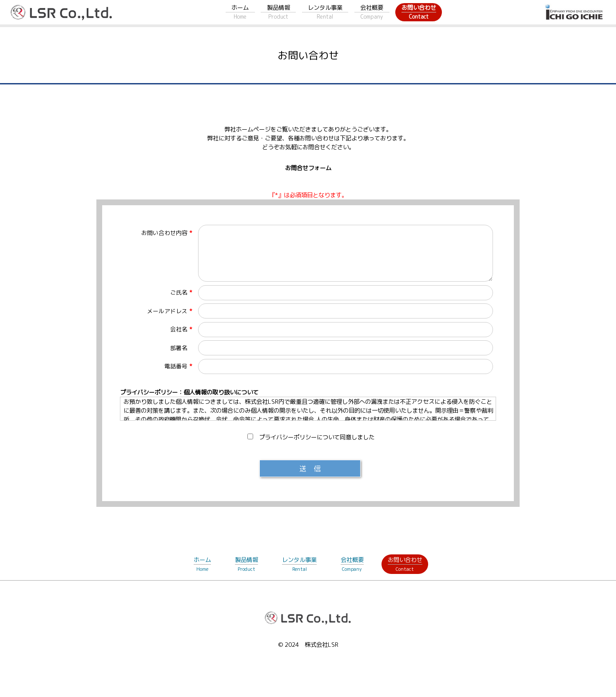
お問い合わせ (419, 12)
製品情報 (278, 12)
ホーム (240, 12)
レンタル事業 (325, 12)
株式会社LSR (322, 645)
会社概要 (372, 12)
